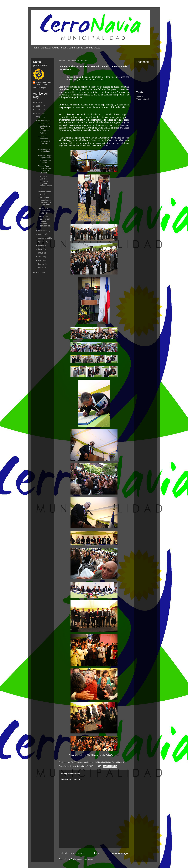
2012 (38, 117)
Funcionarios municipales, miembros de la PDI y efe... (45, 201)
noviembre (43, 231)
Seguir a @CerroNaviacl (142, 98)
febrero (42, 264)
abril (40, 257)
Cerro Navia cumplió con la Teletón (44, 211)
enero (41, 268)
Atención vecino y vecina (45, 193)
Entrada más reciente (71, 853)
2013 (38, 113)
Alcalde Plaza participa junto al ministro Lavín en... (45, 169)
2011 (38, 272)
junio (41, 249)
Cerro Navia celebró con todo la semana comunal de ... (45, 221)
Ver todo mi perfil (40, 88)
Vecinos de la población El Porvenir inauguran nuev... (44, 128)
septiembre (43, 238)
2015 (38, 106)
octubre (42, 234)
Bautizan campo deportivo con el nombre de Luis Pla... (45, 159)
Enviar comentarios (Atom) (82, 859)
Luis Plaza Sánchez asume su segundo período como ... (45, 182)
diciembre (43, 120)
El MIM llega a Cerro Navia (44, 151)
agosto (41, 242)
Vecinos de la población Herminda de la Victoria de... (44, 141)
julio (40, 245)
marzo (41, 260)
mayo (41, 253)
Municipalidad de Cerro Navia (44, 83)
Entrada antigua (120, 853)
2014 (38, 110)
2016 (38, 102)
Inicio (97, 853)
